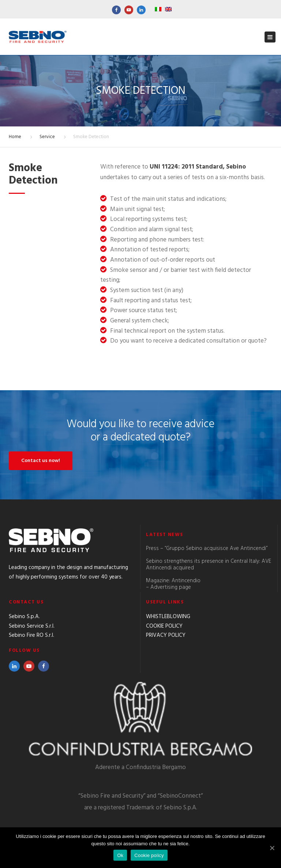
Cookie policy (149, 855)
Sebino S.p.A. (24, 617)
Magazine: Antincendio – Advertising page (173, 584)
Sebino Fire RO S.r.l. (31, 635)
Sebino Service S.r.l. (32, 626)
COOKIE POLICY (164, 626)
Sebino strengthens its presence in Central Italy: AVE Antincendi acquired (209, 565)
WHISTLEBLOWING (168, 617)
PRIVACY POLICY (166, 635)
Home (15, 137)
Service (47, 137)
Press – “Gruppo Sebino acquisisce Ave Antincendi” (207, 548)
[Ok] (272, 848)
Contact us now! (41, 461)
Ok (120, 855)
